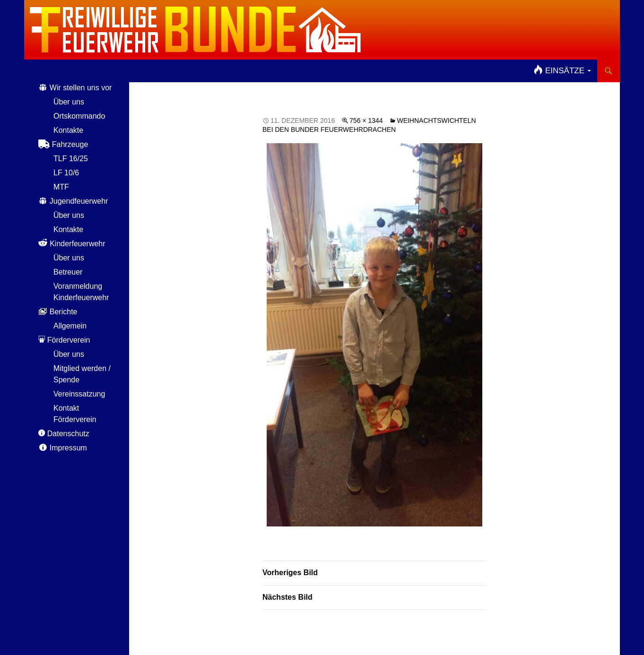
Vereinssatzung (79, 394)
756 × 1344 (366, 121)
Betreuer (68, 272)
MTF (61, 187)
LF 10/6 (66, 173)
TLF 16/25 (71, 159)
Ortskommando (79, 116)
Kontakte (68, 130)
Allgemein (70, 326)
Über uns (69, 102)
